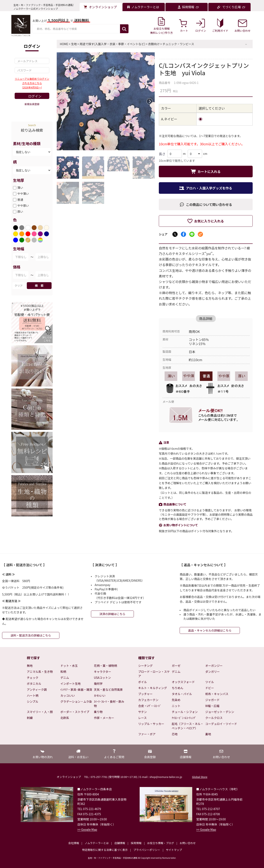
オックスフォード (183, 682)
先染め (176, 700)
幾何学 (98, 684)
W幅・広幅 (212, 706)
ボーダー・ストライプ (75, 712)
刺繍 (30, 718)
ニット (176, 706)
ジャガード (212, 700)
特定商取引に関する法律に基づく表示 (105, 850)
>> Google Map (87, 829)
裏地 (208, 734)
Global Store (200, 777)
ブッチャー (145, 694)
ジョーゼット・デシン (220, 712)
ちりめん (178, 688)
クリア (18, 286)
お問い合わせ (188, 843)
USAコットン (102, 678)
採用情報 (136, 843)
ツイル (210, 682)
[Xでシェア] (175, 234)
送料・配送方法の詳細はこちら (31, 635)
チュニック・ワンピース (178, 44)
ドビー (210, 688)
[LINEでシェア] (192, 234)
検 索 (39, 285)
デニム (65, 678)
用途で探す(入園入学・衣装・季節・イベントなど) (112, 44)
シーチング (145, 666)
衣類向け (154, 44)
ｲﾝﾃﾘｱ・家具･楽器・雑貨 (76, 689)
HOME (64, 44)
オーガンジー (214, 666)
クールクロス (214, 718)
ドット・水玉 (69, 666)
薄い (20, 188)
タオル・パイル (182, 694)
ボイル (143, 682)
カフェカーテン (148, 700)
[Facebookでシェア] (183, 234)
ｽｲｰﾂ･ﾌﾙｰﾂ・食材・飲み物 (109, 704)
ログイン (35, 96)
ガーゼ (176, 666)
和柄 (63, 672)
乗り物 (98, 712)
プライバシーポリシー (147, 850)
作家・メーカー (104, 718)
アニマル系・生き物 (40, 672)
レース (142, 718)
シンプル (33, 701)
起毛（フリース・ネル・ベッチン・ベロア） (188, 726)
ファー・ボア (147, 734)
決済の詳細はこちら (112, 614)
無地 (30, 666)
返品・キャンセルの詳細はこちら (210, 630)
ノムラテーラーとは (97, 843)
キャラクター (102, 672)
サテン (143, 712)
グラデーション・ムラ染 (76, 701)
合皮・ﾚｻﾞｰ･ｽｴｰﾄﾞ (150, 706)
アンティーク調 (37, 689)
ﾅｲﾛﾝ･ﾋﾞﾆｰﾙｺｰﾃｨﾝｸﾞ (184, 718)
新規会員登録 (32, 104)
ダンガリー (212, 672)
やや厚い (23, 206)
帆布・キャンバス (217, 694)
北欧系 (65, 718)
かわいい (100, 695)
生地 (74, 44)
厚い (20, 211)
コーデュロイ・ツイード (221, 724)
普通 (20, 200)
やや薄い (23, 194)
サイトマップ (174, 850)
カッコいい (68, 695)
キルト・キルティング (153, 688)
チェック (33, 678)
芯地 (175, 734)
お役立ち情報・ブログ (160, 843)
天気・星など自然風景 (108, 689)
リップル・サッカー (151, 724)
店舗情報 (120, 843)
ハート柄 (33, 695)
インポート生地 (71, 684)
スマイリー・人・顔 (40, 712)
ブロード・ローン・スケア (154, 674)
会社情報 (74, 843)
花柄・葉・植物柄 (105, 666)
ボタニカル (34, 684)
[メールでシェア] (200, 234)
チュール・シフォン (185, 712)
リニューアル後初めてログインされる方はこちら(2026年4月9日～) (32, 83)
